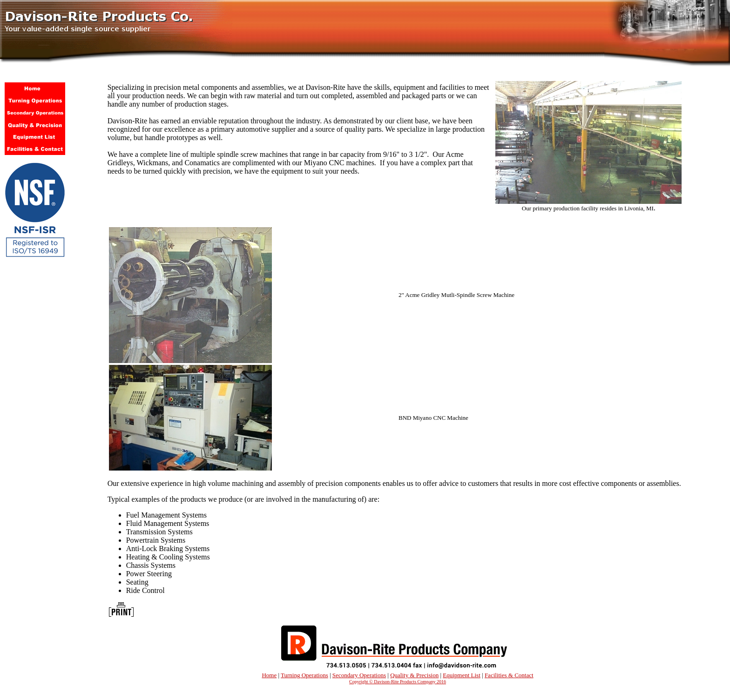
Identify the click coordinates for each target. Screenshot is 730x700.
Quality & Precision (414, 675)
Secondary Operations (359, 675)
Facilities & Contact (509, 675)
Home (269, 675)
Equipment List (462, 675)
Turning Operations (304, 675)
